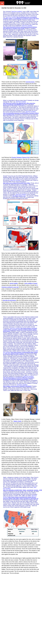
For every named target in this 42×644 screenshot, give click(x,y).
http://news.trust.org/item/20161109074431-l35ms (17, 183)
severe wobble (14, 283)
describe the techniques (9, 300)
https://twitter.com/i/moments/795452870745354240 (17, 386)
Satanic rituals (17, 421)
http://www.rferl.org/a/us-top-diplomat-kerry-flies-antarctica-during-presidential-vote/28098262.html (19, 104)
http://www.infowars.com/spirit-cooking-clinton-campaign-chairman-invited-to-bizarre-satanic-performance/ (20, 330)
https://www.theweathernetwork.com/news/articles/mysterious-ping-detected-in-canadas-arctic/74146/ (20, 28)
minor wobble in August (31, 283)
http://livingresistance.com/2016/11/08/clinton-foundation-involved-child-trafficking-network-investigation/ (19, 378)
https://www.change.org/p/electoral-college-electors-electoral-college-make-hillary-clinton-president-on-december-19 (21, 498)
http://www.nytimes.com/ (19, 196)
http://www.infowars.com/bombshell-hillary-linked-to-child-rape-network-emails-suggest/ (20, 353)
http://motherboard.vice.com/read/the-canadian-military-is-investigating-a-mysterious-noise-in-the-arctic (21, 18)
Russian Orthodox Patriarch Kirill (21, 157)
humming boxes (30, 82)
